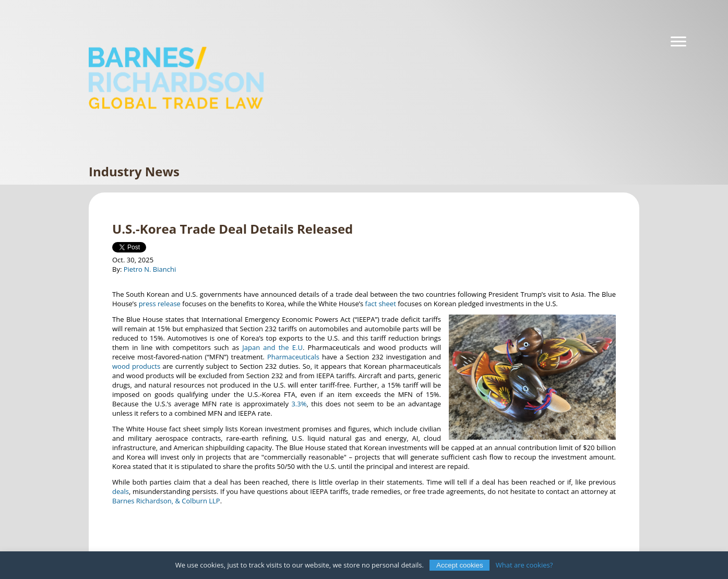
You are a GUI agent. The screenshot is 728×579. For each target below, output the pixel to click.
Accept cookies (460, 565)
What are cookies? (524, 565)
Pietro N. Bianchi (150, 269)
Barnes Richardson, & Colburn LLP (166, 501)
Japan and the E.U (272, 347)
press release (160, 304)
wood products (136, 366)
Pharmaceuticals (293, 357)
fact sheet (381, 304)
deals (121, 491)
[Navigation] (678, 42)
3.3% (299, 404)
